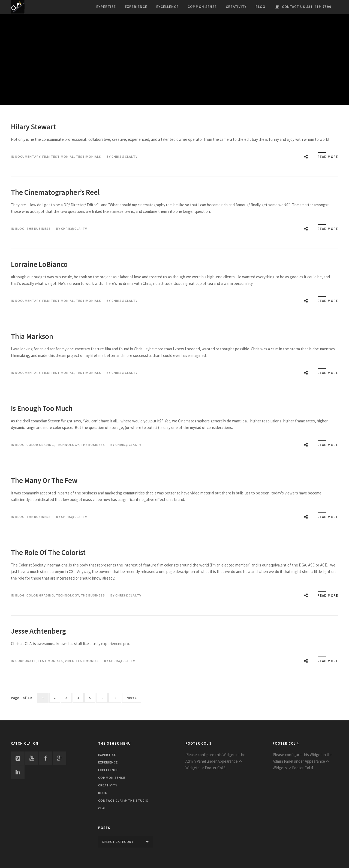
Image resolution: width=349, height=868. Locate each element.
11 (115, 698)
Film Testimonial (58, 156)
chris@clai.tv (124, 156)
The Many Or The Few (44, 480)
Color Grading (40, 445)
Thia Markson (32, 336)
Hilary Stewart (33, 127)
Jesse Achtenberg (38, 631)
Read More (328, 157)
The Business (39, 229)
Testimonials (88, 156)
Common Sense (202, 7)
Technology (67, 445)
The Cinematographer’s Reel (55, 192)
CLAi (102, 808)
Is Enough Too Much (42, 408)
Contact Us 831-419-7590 (303, 7)
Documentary (28, 156)
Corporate (25, 661)
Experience (136, 7)
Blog (260, 7)
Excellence (167, 7)
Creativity (236, 7)
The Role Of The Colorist (48, 552)
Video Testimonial (82, 661)
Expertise (106, 7)
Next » (132, 698)
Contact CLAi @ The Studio (123, 800)
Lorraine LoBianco (39, 264)
